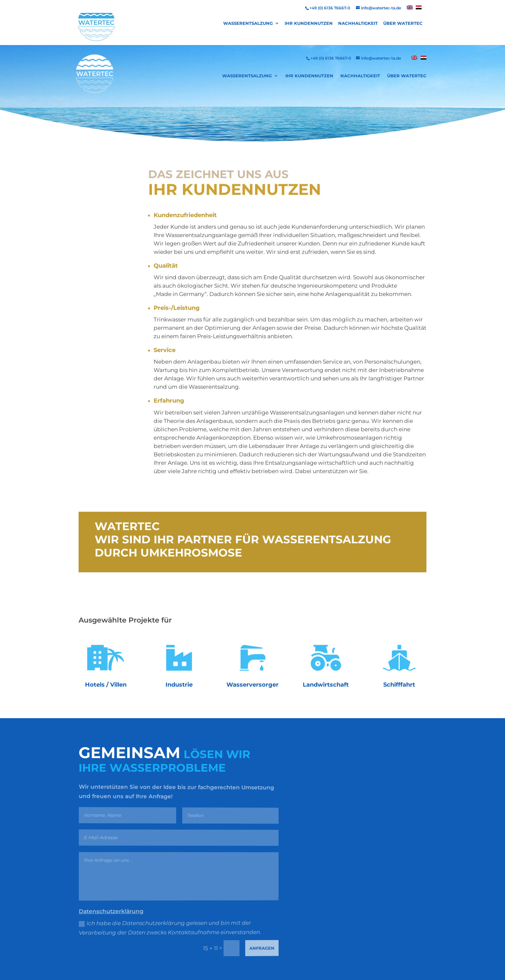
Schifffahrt (399, 685)
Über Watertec (403, 23)
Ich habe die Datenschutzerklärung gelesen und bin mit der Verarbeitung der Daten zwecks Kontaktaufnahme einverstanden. (168, 928)
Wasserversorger (252, 685)
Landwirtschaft (326, 685)
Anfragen (259, 946)
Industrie (179, 685)
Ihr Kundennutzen (309, 23)
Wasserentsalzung (248, 23)
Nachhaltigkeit (358, 23)
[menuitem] (410, 9)
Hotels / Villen (106, 685)
